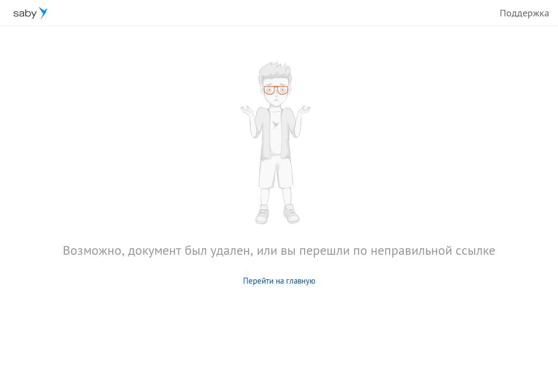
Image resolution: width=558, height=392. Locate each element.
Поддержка (524, 13)
